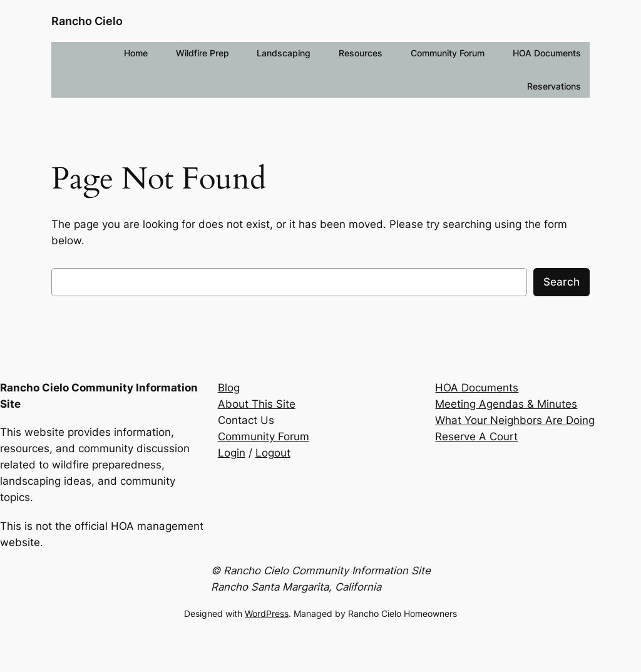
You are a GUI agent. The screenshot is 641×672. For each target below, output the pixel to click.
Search (562, 282)
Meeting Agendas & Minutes (506, 404)
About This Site (257, 404)
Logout (273, 453)
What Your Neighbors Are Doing (515, 420)
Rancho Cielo (87, 21)
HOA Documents (477, 388)
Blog (229, 388)
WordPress (267, 613)
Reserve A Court (476, 437)
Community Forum (264, 437)
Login (232, 453)
